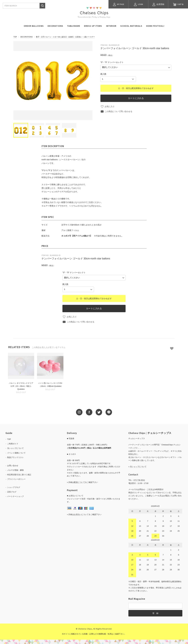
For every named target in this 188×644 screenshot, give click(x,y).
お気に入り (110, 106)
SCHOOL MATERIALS (131, 26)
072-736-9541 (139, 480)
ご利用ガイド (13, 443)
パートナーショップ (15, 496)
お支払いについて (81, 514)
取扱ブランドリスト (15, 457)
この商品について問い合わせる (119, 111)
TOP (15, 37)
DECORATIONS (55, 26)
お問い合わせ (13, 465)
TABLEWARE (74, 26)
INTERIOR (111, 26)
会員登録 (158, 5)
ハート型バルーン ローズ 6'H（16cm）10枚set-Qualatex (50, 384)
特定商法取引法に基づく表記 (19, 474)
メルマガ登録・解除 (15, 470)
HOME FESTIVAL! (155, 26)
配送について (80, 482)
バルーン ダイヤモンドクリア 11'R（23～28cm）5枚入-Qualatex (21, 386)
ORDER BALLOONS (34, 26)
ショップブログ (14, 487)
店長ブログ (12, 491)
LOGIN (138, 5)
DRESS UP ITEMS (93, 26)
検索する (42, 6)
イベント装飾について (16, 452)
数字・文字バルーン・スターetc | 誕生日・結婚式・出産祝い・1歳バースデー (65, 37)
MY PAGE (118, 5)
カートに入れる (136, 98)
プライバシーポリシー (16, 479)
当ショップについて (15, 448)
